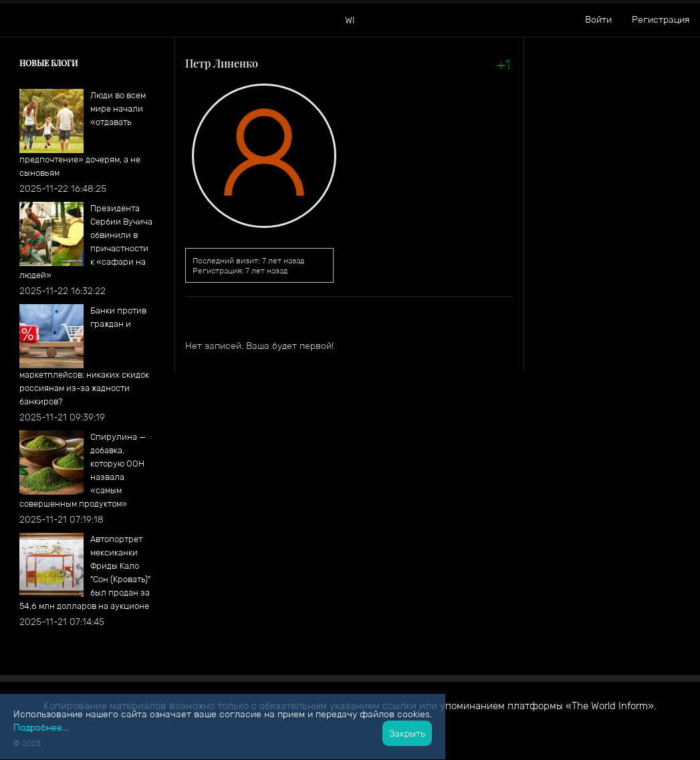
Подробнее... (41, 727)
